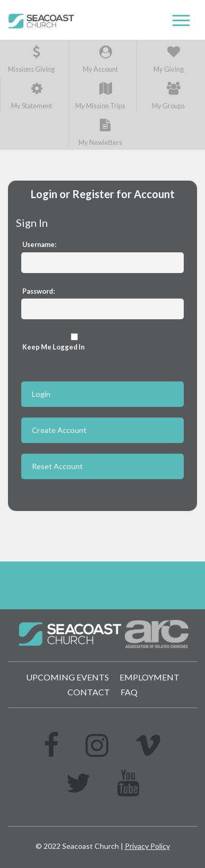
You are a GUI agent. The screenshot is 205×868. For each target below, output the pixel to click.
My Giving (169, 59)
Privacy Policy (147, 846)
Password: (39, 291)
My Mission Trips (100, 96)
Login (41, 394)
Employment (150, 677)
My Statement (32, 96)
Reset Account (57, 466)
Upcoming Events (67, 677)
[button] (181, 20)
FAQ (129, 692)
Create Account (59, 430)
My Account (100, 59)
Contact (89, 692)
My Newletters (100, 133)
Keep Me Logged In (74, 342)
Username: (39, 244)
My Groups (168, 96)
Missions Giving (31, 59)
